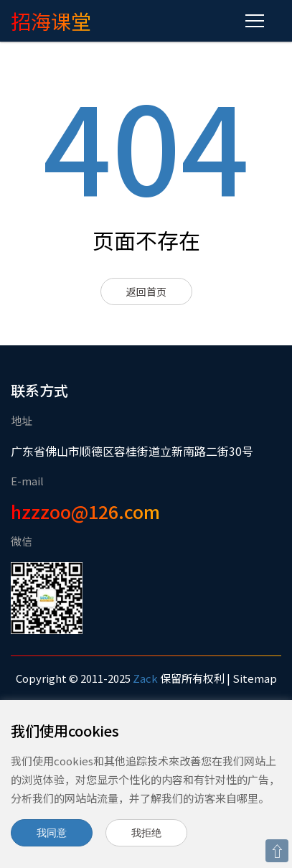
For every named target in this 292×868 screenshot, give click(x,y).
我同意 (52, 833)
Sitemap (255, 678)
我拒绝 (146, 833)
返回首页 (146, 291)
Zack (145, 678)
